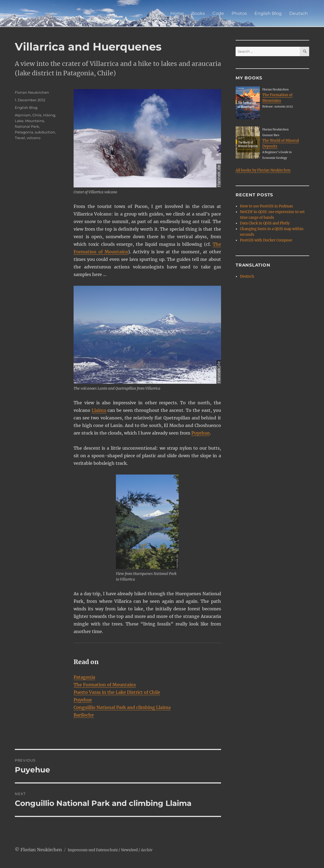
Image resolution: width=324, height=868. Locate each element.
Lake (19, 121)
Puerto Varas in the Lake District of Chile (117, 692)
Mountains (35, 121)
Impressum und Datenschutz (93, 850)
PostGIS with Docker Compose (266, 240)
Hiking (49, 115)
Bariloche (84, 715)
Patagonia (84, 677)
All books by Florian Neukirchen (263, 170)
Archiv (147, 850)
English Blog (268, 13)
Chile (37, 115)
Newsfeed (129, 850)
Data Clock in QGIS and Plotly (265, 223)
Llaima (99, 410)
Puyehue (201, 433)
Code (218, 13)
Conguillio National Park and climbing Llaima (122, 707)
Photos (239, 13)
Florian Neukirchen (32, 92)
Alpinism (23, 115)
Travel (20, 138)
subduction (45, 132)
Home (177, 13)
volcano (34, 138)
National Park (27, 126)
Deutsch (299, 13)
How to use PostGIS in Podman (266, 206)
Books (198, 13)
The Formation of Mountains (105, 685)
